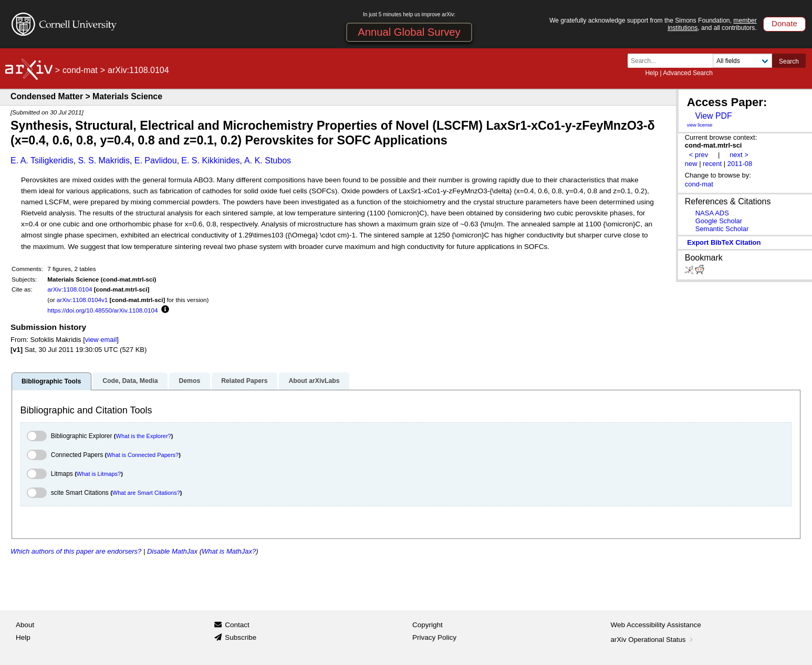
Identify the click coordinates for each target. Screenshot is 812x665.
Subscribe (241, 637)
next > (739, 155)
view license (700, 125)
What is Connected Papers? (143, 455)
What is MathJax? (229, 551)
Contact (237, 625)
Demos (189, 381)
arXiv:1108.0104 (70, 289)
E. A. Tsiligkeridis (42, 160)
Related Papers (244, 381)
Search (789, 61)
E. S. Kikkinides (210, 160)
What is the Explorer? (144, 436)
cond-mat (80, 70)
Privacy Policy (434, 637)
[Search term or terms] (673, 61)
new (691, 164)
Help (652, 73)
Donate (784, 23)
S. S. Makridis (104, 160)
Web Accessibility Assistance (656, 625)
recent (712, 164)
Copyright (428, 625)
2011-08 (740, 164)
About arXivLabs (314, 381)
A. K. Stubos (268, 160)
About (25, 625)
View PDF (713, 116)
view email (101, 340)
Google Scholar (719, 221)
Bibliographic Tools (51, 381)
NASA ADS (712, 213)
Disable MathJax (172, 551)
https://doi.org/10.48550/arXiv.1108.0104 (102, 310)
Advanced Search (688, 73)
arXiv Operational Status (653, 640)
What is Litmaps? (99, 474)
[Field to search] (742, 61)
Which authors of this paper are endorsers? (76, 551)
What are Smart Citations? (146, 493)
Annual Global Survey (409, 32)
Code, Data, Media (130, 381)
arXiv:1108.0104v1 (82, 300)
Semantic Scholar (722, 229)
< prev (699, 155)
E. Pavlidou (156, 160)
